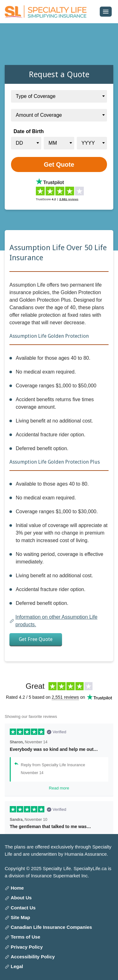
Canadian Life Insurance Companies (51, 927)
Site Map (20, 917)
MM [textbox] (53, 143)
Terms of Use (25, 937)
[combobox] (59, 96)
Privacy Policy (27, 947)
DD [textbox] (19, 143)
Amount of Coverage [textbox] (39, 115)
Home (17, 888)
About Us (21, 898)
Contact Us (23, 908)
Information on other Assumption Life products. (56, 621)
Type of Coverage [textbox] (36, 96)
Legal (17, 966)
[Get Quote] (59, 164)
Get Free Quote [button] (36, 639)
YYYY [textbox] (88, 143)
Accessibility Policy (33, 957)
